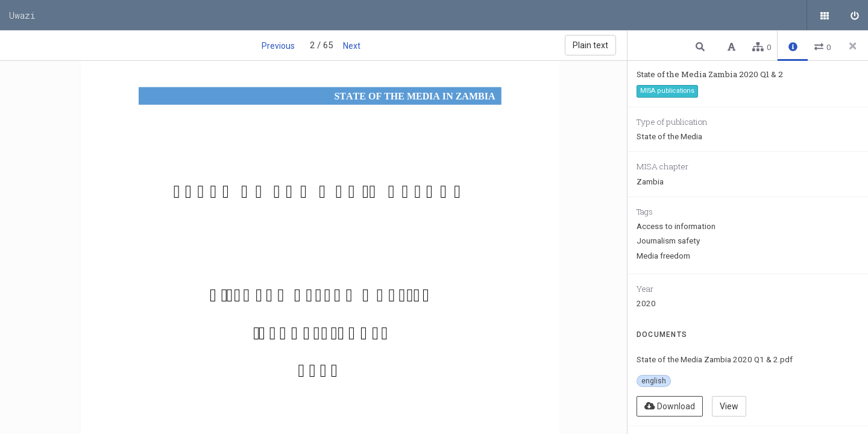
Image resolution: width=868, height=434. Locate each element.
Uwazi (22, 15)
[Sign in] (853, 15)
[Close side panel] (853, 46)
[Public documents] (823, 15)
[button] (702, 46)
